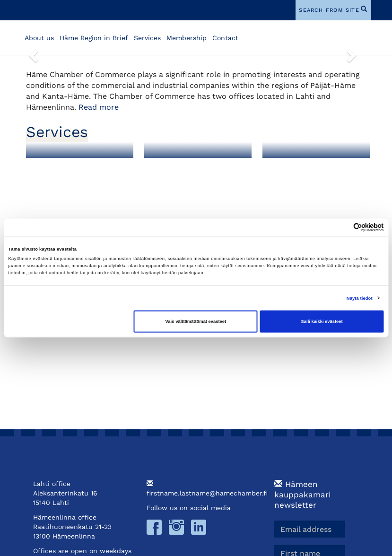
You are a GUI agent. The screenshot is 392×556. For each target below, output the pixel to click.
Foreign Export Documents (182, 170)
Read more (99, 107)
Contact (225, 38)
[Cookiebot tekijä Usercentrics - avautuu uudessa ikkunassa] (343, 228)
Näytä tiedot (360, 298)
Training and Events (309, 166)
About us (39, 38)
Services (147, 38)
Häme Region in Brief (94, 38)
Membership (187, 38)
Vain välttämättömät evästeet (196, 321)
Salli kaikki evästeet (322, 321)
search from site (329, 10)
